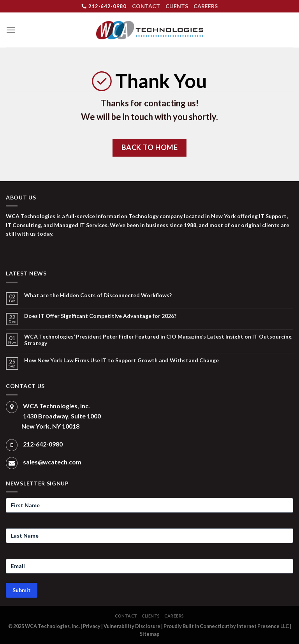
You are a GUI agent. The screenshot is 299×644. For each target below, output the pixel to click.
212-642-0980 (104, 6)
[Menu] (11, 30)
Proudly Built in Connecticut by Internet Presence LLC (226, 626)
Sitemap (150, 634)
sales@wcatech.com (52, 462)
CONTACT (146, 6)
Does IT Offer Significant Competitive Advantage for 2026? (100, 316)
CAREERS (206, 6)
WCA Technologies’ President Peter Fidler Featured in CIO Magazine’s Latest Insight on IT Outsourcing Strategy (158, 340)
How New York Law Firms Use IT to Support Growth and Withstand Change (121, 360)
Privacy (92, 626)
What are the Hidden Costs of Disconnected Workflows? (98, 295)
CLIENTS (177, 6)
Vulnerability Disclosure (132, 626)
